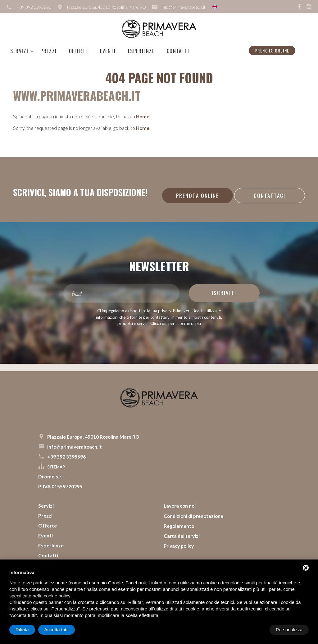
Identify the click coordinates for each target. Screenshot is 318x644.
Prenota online (272, 50)
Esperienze (141, 51)
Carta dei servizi (182, 535)
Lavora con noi (181, 506)
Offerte (78, 51)
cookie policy (57, 596)
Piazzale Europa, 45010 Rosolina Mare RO (106, 7)
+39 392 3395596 (34, 7)
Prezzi (49, 51)
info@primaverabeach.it (184, 7)
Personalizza (29, 630)
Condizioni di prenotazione (195, 516)
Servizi (19, 51)
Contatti (178, 51)
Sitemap (56, 467)
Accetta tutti (290, 630)
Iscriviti (224, 293)
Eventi (108, 51)
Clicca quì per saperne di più (176, 323)
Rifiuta (256, 630)
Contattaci (269, 196)
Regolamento (179, 525)
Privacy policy (180, 545)
